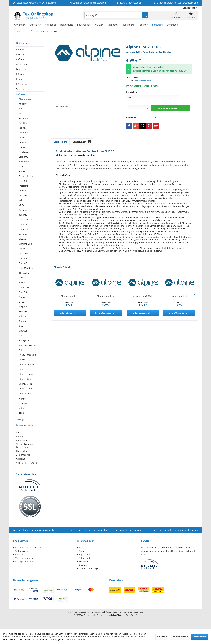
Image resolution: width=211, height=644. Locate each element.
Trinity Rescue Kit (27, 355)
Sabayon (23, 316)
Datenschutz (22, 456)
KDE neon (23, 205)
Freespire (23, 186)
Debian (22, 142)
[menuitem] (189, 8)
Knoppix (22, 210)
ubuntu (22, 369)
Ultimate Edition (26, 365)
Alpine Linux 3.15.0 (143, 296)
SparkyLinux (24, 340)
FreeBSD (23, 181)
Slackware (23, 321)
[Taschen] (143, 25)
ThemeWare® (132, 620)
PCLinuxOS (24, 282)
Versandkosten (112, 617)
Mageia (22, 239)
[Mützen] (99, 25)
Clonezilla (23, 133)
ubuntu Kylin (25, 379)
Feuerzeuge (22, 69)
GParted (22, 195)
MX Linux (23, 253)
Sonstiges (21, 419)
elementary (24, 162)
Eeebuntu (23, 157)
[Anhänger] (19, 25)
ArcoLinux (23, 123)
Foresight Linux (26, 176)
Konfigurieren (199, 637)
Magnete (21, 79)
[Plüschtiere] (128, 25)
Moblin (22, 249)
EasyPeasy (23, 152)
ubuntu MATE (25, 384)
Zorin (21, 413)
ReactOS (23, 311)
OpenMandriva (26, 268)
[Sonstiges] (172, 25)
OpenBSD (23, 258)
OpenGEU (23, 263)
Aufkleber (21, 59)
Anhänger (21, 49)
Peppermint (24, 287)
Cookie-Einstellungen (27, 468)
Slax (20, 326)
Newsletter (84, 567)
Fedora (22, 166)
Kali (20, 200)
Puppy (22, 297)
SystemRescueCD (27, 345)
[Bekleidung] (67, 25)
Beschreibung (60, 142)
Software (21, 94)
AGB (18, 438)
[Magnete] (113, 25)
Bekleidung (22, 64)
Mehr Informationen (76, 639)
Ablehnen (162, 637)
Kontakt (20, 442)
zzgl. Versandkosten (143, 81)
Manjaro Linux (25, 244)
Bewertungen (82, 142)
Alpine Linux (25, 99)
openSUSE (23, 273)
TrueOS (22, 360)
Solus (21, 336)
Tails (21, 350)
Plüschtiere (22, 84)
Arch (21, 113)
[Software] (157, 25)
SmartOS (23, 331)
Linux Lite (23, 224)
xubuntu (23, 408)
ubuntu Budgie (26, 374)
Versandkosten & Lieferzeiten (25, 451)
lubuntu (22, 234)
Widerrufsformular (24, 563)
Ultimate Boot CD (27, 393)
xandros (22, 403)
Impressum (22, 445)
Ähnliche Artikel (62, 267)
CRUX (21, 138)
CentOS (22, 128)
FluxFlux (22, 171)
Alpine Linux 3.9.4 (70, 296)
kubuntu (23, 215)
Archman (23, 118)
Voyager (22, 398)
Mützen (20, 74)
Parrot (21, 278)
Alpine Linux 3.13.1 (179, 296)
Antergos (23, 104)
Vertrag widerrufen (24, 567)
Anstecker (21, 54)
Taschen (20, 89)
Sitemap (83, 570)
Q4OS (21, 302)
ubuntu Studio (26, 389)
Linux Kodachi (25, 220)
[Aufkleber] (50, 25)
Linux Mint (24, 229)
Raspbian (23, 307)
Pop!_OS (22, 292)
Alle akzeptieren (179, 637)
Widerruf (21, 464)
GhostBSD (23, 191)
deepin (22, 147)
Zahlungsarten (23, 460)
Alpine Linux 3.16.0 (106, 296)
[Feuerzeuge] (84, 25)
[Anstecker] (35, 25)
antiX (21, 109)
